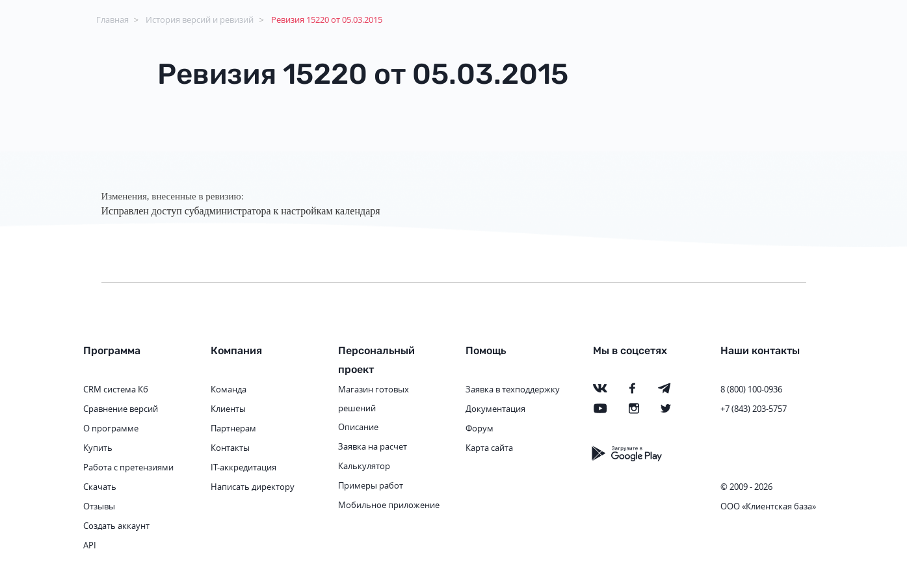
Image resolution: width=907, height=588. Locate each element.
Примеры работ (371, 485)
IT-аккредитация (243, 467)
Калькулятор (364, 466)
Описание (358, 427)
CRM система (110, 389)
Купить (98, 448)
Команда (229, 389)
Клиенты (228, 409)
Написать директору (253, 487)
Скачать (100, 487)
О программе (111, 428)
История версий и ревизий (200, 19)
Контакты (230, 448)
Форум (480, 428)
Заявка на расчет (373, 446)
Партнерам (233, 428)
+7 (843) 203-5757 (754, 409)
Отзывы (99, 506)
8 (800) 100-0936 (751, 389)
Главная (112, 19)
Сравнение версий (121, 409)
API (90, 545)
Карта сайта (489, 448)
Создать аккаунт (116, 526)
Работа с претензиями (128, 467)
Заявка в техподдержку (513, 389)
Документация (495, 409)
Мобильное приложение (389, 505)
